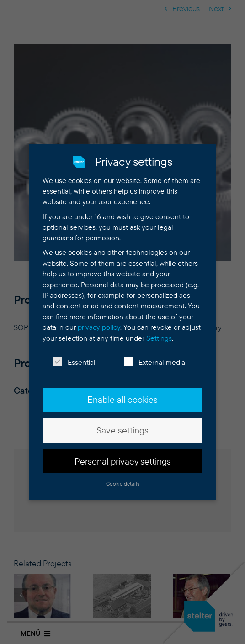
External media (154, 359)
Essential (74, 359)
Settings (159, 335)
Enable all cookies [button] (122, 396)
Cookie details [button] (123, 480)
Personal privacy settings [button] (123, 458)
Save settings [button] (122, 427)
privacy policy (99, 324)
